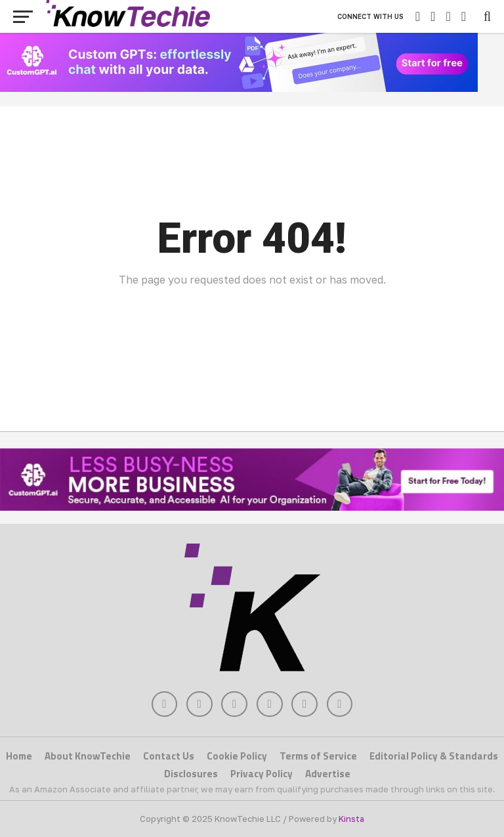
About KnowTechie (88, 757)
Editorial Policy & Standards (434, 757)
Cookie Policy (237, 757)
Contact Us (169, 757)
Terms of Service (318, 757)
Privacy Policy (262, 774)
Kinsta (351, 819)
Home (19, 757)
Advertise (328, 774)
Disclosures (191, 774)
